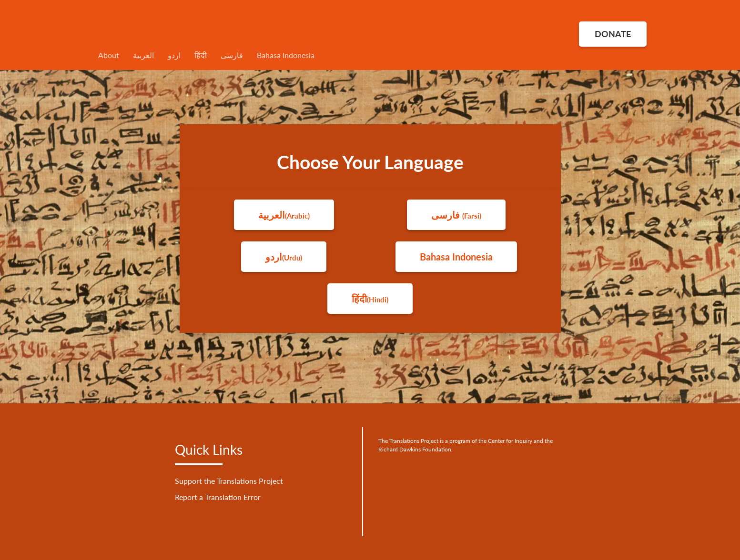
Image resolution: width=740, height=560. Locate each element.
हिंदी (201, 55)
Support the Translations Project (229, 481)
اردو (174, 55)
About (109, 55)
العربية (143, 55)
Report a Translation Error (218, 497)
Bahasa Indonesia (286, 55)
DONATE (613, 34)
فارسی (232, 55)
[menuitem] (370, 55)
